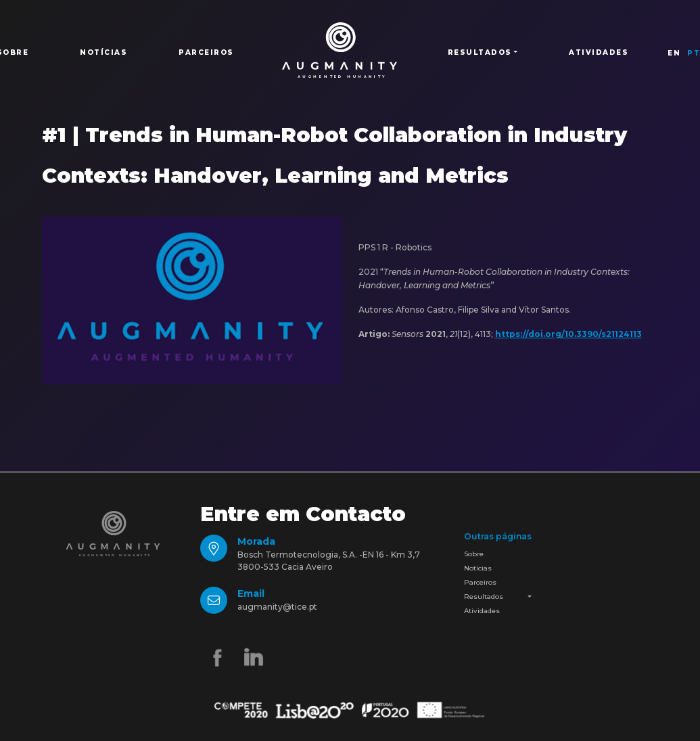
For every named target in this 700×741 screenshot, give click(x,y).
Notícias (103, 52)
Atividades (599, 52)
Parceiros (206, 52)
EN (674, 53)
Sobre (474, 554)
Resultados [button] (480, 52)
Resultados (484, 597)
